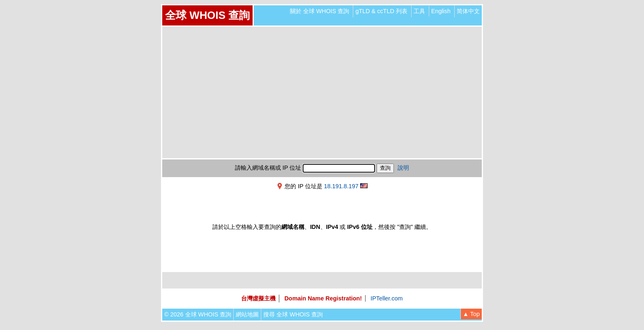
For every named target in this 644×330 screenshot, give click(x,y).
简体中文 (468, 11)
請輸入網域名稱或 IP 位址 (268, 168)
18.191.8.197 (341, 186)
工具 (419, 11)
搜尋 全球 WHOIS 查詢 (293, 314)
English (441, 11)
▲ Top (471, 314)
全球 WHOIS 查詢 (207, 15)
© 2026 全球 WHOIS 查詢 (198, 314)
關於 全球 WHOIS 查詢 (320, 11)
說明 (403, 168)
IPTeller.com (386, 298)
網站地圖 (247, 314)
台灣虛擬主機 (258, 298)
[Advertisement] (322, 92)
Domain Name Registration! (323, 298)
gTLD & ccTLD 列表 (381, 11)
